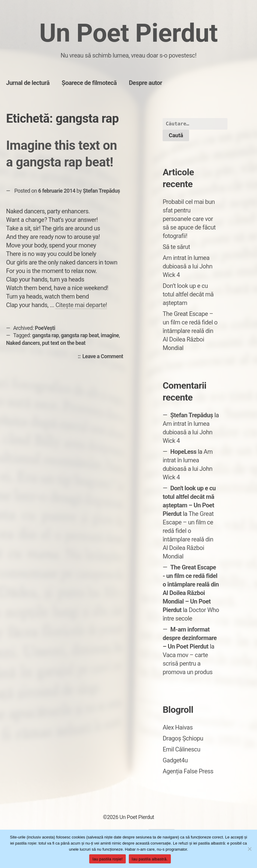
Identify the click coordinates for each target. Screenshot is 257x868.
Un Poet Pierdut (128, 33)
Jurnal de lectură (28, 83)
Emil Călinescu (181, 749)
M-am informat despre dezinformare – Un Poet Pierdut (190, 638)
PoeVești (45, 328)
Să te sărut (176, 247)
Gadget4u (175, 760)
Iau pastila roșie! (107, 859)
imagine (110, 335)
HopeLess (183, 452)
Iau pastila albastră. (150, 859)
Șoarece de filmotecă (89, 83)
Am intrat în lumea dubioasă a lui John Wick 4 (187, 266)
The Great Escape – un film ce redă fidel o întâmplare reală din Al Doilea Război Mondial (190, 331)
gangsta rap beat (80, 335)
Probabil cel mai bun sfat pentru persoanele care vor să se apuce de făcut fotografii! (189, 219)
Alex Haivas (178, 727)
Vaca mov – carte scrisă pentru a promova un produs (188, 663)
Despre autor (145, 83)
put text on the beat (64, 343)
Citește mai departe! (81, 305)
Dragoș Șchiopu (183, 738)
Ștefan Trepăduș (101, 191)
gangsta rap (46, 335)
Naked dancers (23, 343)
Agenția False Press (188, 771)
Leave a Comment (104, 357)
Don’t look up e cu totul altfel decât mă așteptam (188, 294)
